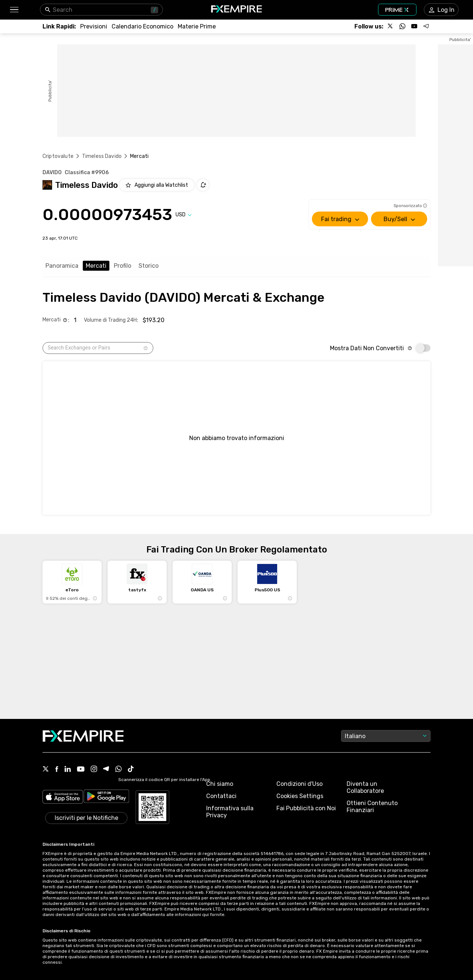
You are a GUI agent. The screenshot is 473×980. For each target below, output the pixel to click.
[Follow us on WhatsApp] (402, 26)
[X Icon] (46, 770)
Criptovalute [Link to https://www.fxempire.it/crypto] (58, 156)
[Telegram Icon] (106, 770)
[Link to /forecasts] (94, 26)
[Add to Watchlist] (157, 185)
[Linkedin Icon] (68, 770)
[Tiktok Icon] (131, 770)
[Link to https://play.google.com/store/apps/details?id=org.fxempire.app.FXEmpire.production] (106, 797)
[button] (14, 10)
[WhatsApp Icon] (119, 770)
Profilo (122, 266)
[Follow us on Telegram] (426, 26)
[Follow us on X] (391, 26)
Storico (149, 266)
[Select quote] (184, 215)
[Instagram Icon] (94, 770)
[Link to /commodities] (197, 26)
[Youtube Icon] (81, 770)
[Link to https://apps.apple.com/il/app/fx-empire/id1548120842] (63, 797)
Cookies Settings (300, 796)
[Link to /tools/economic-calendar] (142, 26)
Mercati (96, 266)
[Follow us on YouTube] (414, 26)
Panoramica (62, 266)
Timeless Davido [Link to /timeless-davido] (102, 156)
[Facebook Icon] (57, 770)
